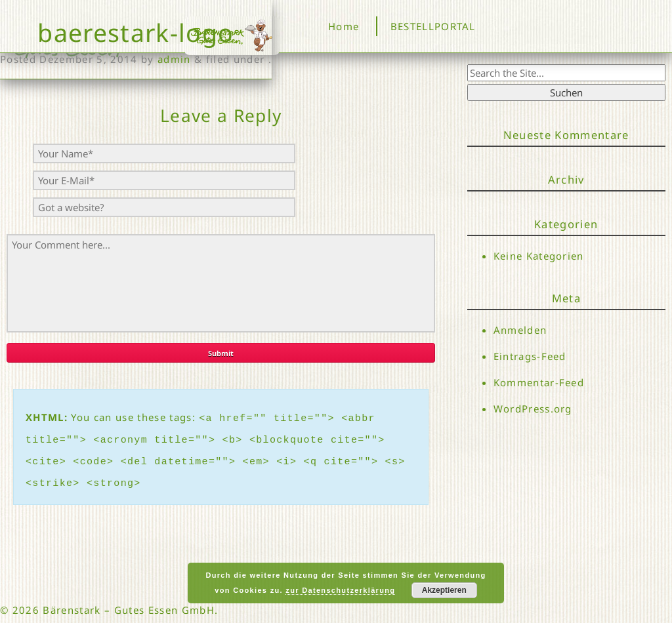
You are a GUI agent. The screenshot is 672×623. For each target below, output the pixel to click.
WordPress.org (533, 411)
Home (344, 26)
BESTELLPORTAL (433, 26)
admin (174, 59)
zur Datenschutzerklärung (340, 590)
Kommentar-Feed (539, 384)
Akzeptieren (444, 590)
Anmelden (520, 330)
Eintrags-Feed (530, 357)
